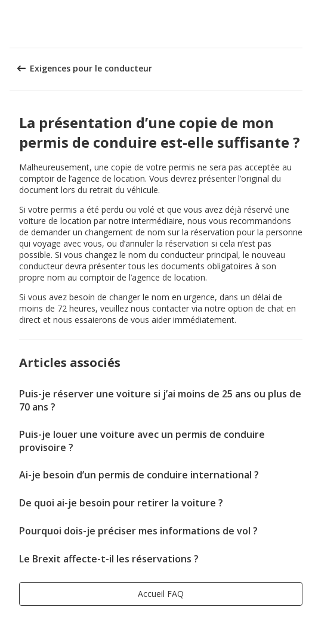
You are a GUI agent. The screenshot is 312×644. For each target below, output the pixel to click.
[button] (299, 24)
